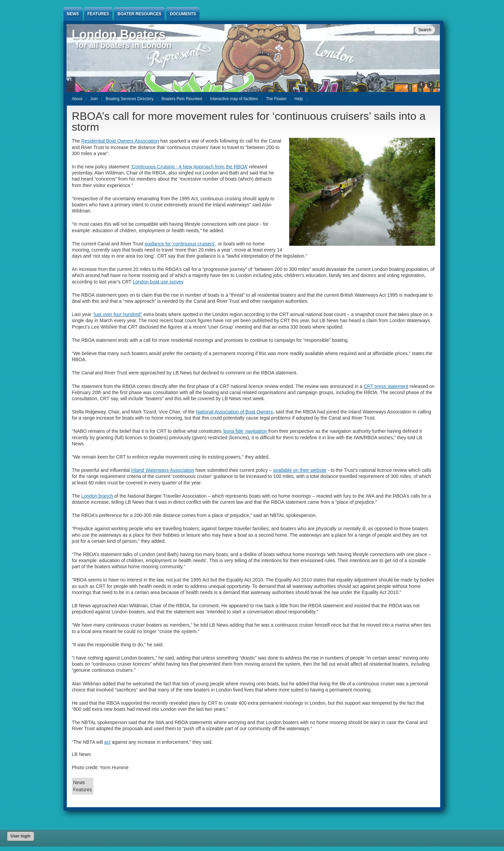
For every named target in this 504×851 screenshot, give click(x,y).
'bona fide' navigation (245, 431)
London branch (97, 496)
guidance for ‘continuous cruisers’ (180, 244)
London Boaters (119, 34)
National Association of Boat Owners (235, 412)
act (107, 742)
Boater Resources (139, 14)
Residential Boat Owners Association (120, 141)
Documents (183, 14)
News (73, 14)
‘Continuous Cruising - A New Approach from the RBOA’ (189, 167)
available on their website (300, 470)
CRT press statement (386, 386)
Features (98, 14)
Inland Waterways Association (163, 470)
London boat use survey (158, 282)
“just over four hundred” (117, 314)
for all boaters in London (124, 45)
